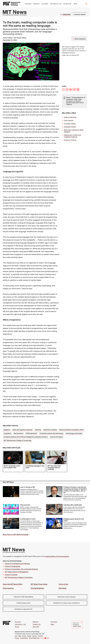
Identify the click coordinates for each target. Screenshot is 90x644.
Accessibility (24, 638)
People (29, 636)
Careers (34, 636)
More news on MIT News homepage (16, 534)
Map (20, 636)
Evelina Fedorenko (70, 117)
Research (36, 4)
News (52, 624)
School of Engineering (13, 566)
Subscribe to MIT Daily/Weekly (24, 597)
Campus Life (67, 4)
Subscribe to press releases (67, 597)
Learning (38, 430)
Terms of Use (63, 584)
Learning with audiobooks (73, 505)
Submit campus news (23, 603)
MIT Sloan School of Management (17, 572)
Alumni (17, 627)
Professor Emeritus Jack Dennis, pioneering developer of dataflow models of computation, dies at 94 (75, 490)
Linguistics (7, 433)
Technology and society (74, 433)
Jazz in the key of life (27, 487)
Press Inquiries (8, 588)
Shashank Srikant (70, 127)
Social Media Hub (34, 638)
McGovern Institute (50, 430)
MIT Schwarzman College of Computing (17, 440)
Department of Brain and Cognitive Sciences (72, 136)
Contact (40, 636)
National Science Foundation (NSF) (72, 430)
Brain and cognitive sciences (22, 430)
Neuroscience (18, 433)
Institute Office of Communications (57, 556)
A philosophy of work (28, 519)
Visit (16, 636)
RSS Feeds (62, 588)
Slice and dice (25, 505)
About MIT (36, 627)
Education (28, 4)
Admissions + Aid (56, 4)
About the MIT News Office (13, 584)
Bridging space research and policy (74, 520)
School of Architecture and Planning (17, 564)
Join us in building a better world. (77, 625)
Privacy (17, 638)
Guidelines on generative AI (23, 609)
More (76, 4)
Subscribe (66, 15)
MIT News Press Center (39, 584)
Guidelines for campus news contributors (66, 603)
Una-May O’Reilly (70, 124)
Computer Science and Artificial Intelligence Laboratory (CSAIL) (26, 437)
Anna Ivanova (69, 120)
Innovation (45, 4)
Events (24, 636)
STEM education (31, 433)
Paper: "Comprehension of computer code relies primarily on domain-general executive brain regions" (76, 101)
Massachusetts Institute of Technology (27, 632)
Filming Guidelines (37, 588)
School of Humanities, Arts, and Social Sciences (21, 569)
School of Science (70, 140)
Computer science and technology (51, 433)
